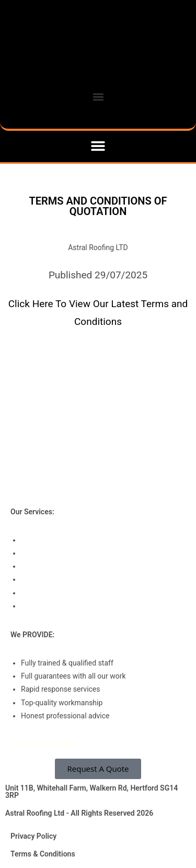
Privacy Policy (33, 836)
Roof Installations (49, 540)
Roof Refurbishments (55, 553)
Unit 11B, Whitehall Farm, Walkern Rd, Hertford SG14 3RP (91, 792)
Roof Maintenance (51, 579)
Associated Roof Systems (63, 593)
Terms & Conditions (43, 854)
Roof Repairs (42, 566)
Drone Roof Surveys (53, 606)
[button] (98, 146)
